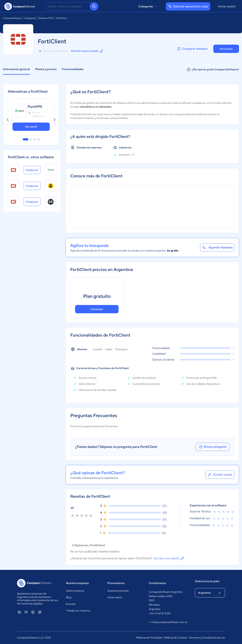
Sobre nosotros (75, 591)
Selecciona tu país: (207, 581)
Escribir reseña (220, 475)
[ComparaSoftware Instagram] (40, 612)
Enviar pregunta (213, 447)
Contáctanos (157, 583)
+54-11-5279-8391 (160, 613)
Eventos (71, 604)
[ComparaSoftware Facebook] (33, 612)
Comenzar (97, 309)
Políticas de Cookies (175, 638)
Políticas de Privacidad (149, 638)
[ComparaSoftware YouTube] (26, 612)
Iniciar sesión (227, 6)
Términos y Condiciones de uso (207, 638)
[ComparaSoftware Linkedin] (19, 612)
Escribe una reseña (169, 558)
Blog (69, 597)
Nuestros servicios (118, 591)
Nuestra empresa (77, 583)
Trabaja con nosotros (78, 611)
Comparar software (192, 49)
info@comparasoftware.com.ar (168, 622)
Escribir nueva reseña (87, 51)
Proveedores (116, 583)
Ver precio (226, 49)
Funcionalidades (73, 69)
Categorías (148, 6)
